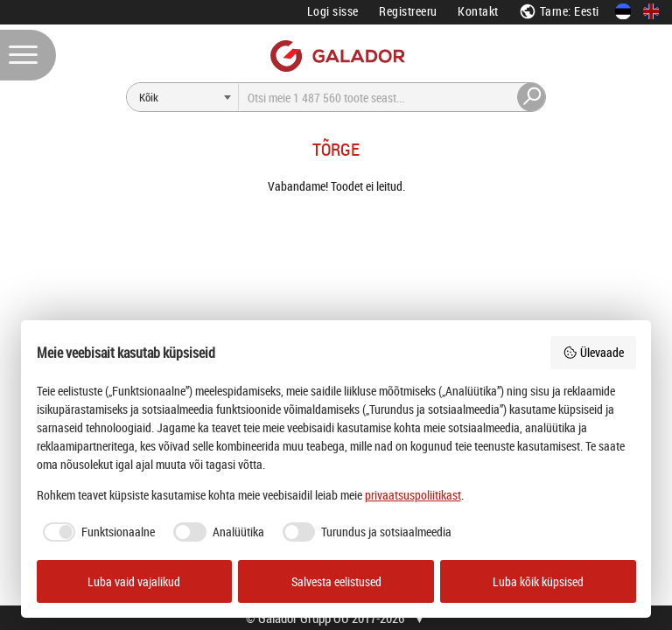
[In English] (651, 11)
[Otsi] (183, 97)
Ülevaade (593, 352)
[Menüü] (28, 55)
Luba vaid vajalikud (134, 581)
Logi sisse (333, 11)
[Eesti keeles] (623, 11)
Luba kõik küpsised (538, 581)
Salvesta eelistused (336, 581)
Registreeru (408, 11)
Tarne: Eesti (559, 11)
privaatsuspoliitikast (413, 495)
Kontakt (478, 11)
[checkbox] (96, 532)
